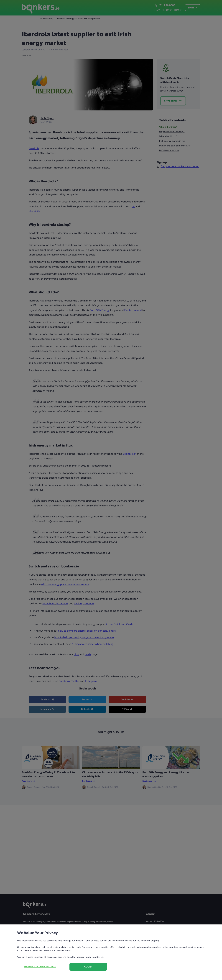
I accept (88, 967)
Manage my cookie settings (40, 967)
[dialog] (111, 490)
